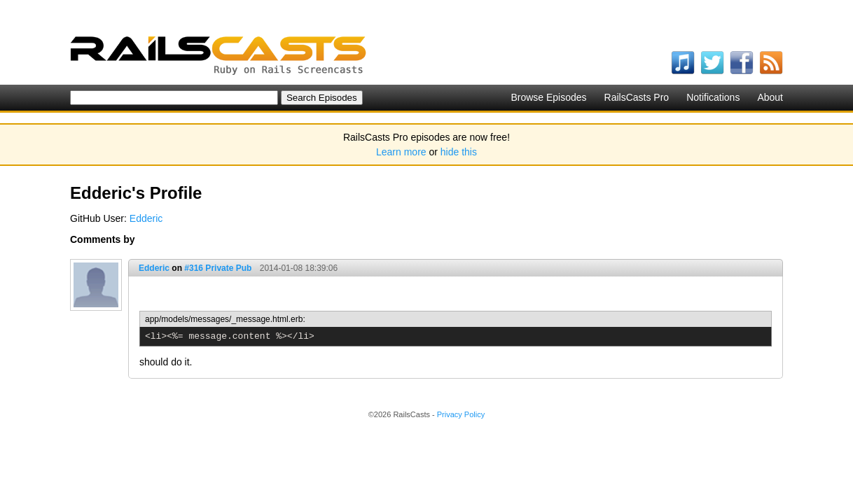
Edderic (146, 218)
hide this (459, 152)
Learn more (401, 152)
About (770, 97)
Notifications (713, 97)
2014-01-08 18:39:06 (299, 268)
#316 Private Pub (218, 268)
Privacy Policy (461, 414)
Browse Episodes (548, 97)
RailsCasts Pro (637, 97)
